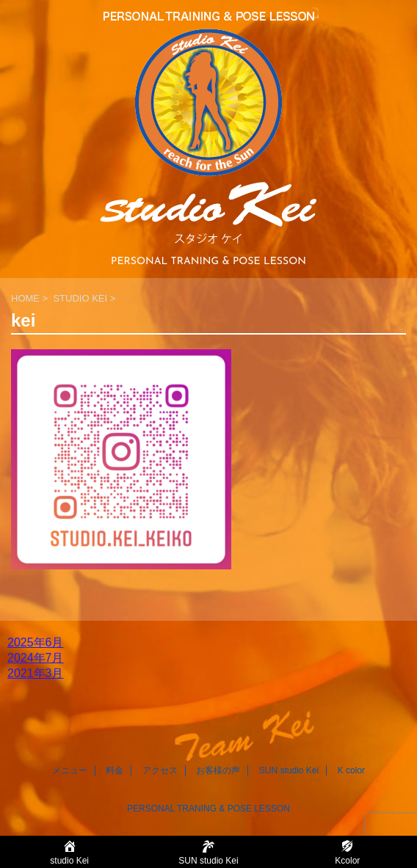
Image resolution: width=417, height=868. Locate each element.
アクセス (160, 770)
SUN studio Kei (289, 770)
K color (351, 770)
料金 (115, 770)
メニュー (70, 770)
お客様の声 (218, 770)
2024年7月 (36, 658)
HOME (25, 298)
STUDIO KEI (80, 298)
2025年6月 (36, 642)
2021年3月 (36, 673)
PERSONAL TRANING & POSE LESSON (208, 809)
